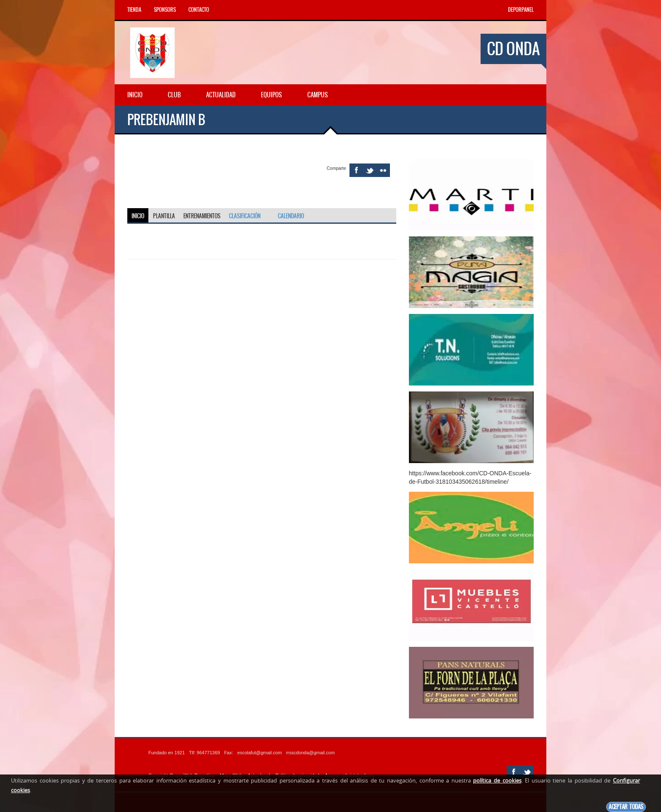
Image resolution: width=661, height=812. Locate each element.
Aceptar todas (626, 807)
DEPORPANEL (521, 10)
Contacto (199, 10)
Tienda (134, 10)
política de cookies (497, 780)
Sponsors (165, 10)
